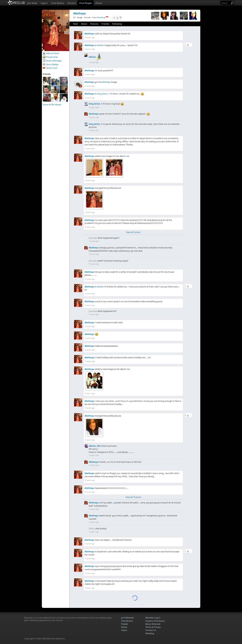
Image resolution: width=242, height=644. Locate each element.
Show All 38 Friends (52, 104)
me (128, 156)
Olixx (91, 528)
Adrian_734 (94, 446)
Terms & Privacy (153, 627)
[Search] (225, 3)
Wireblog (150, 633)
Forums (72, 3)
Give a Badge (52, 64)
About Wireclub (153, 624)
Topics (124, 630)
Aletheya (89, 34)
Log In (44, 3)
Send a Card (52, 68)
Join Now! (32, 3)
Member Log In (153, 618)
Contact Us (151, 630)
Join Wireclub (127, 618)
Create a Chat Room (155, 621)
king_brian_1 (103, 94)
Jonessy (93, 238)
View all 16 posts (133, 497)
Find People (86, 3)
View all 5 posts (133, 232)
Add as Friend (52, 53)
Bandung (101, 17)
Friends (105, 24)
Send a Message (54, 61)
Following (117, 24)
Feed (75, 24)
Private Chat (52, 57)
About (84, 24)
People (124, 624)
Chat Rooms (58, 3)
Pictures (94, 24)
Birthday (106, 82)
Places (99, 3)
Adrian (100, 45)
